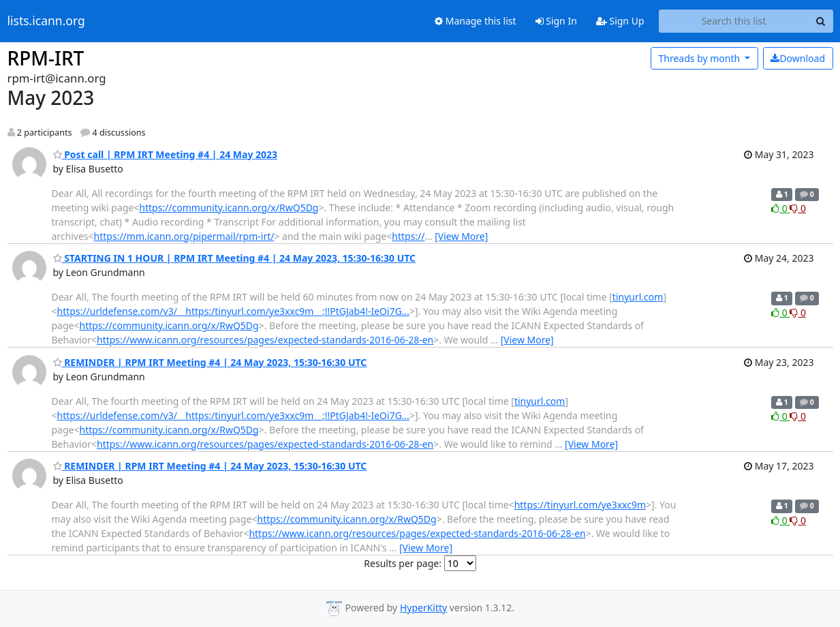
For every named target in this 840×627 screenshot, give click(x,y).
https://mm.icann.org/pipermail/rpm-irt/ (184, 236)
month (700, 58)
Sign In (556, 21)
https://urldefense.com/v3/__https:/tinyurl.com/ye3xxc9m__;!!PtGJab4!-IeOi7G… (233, 311)
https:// (408, 236)
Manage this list (476, 21)
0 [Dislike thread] (798, 208)
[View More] (461, 236)
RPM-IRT (46, 58)
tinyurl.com (638, 297)
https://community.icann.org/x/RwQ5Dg (229, 208)
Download (798, 58)
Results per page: (403, 563)
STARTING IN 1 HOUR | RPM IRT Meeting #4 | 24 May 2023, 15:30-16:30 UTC (235, 258)
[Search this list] (734, 21)
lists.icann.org (46, 21)
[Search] (821, 21)
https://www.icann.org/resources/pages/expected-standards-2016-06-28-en (265, 340)
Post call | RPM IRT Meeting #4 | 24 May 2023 (166, 154)
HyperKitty (423, 608)
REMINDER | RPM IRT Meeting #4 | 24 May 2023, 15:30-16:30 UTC (210, 362)
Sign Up (620, 21)
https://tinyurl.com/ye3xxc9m (580, 505)
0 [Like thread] (780, 208)
